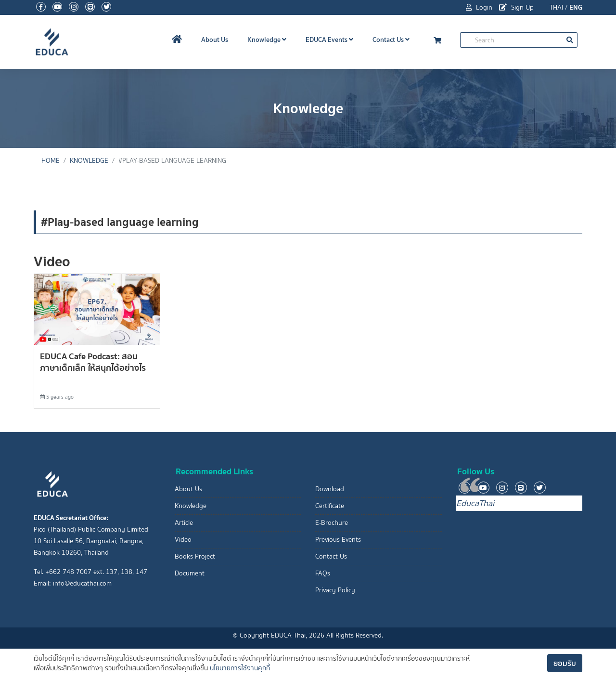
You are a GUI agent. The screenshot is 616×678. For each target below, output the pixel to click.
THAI (556, 7)
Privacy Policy (335, 590)
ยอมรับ (565, 663)
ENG (576, 7)
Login (479, 7)
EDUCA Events (329, 39)
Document (190, 573)
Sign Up (516, 7)
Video (183, 540)
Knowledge (267, 39)
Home (51, 161)
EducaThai (475, 503)
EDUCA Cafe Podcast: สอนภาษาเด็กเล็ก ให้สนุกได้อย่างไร (93, 362)
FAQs (323, 573)
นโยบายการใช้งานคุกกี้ (240, 668)
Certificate (330, 506)
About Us (215, 39)
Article (184, 523)
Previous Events (338, 540)
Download (330, 489)
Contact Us (391, 39)
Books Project (195, 556)
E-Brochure (332, 523)
